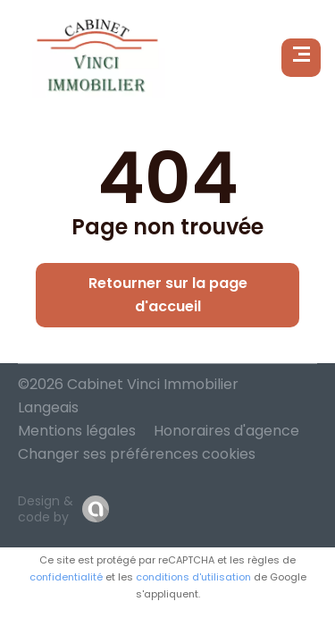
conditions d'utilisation (193, 577)
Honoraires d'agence (226, 431)
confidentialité (66, 577)
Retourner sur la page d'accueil (168, 295)
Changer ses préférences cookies (137, 454)
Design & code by (46, 509)
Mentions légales (77, 431)
